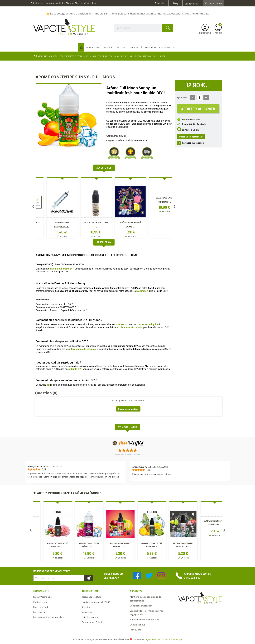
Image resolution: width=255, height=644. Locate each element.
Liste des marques (90, 617)
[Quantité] (199, 97)
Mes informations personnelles (48, 617)
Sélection (86, 607)
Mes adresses (40, 612)
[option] (53, 208)
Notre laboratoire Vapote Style (145, 620)
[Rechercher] (144, 28)
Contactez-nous (214, 3)
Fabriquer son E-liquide (93, 622)
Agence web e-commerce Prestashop (164, 639)
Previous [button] (33, 207)
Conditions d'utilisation (141, 606)
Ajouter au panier (198, 109)
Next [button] (175, 207)
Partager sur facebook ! (194, 143)
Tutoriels (159, 3)
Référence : (188, 119)
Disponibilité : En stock (194, 124)
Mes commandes (42, 607)
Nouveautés (87, 612)
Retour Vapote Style (43, 597)
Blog (176, 3)
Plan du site (135, 630)
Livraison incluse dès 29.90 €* (96, 602)
